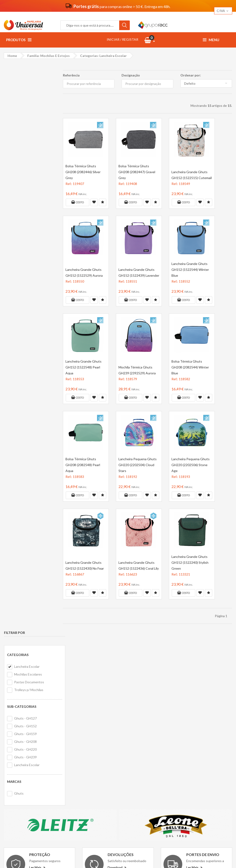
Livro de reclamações (140, 759)
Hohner (191, 768)
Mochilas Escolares (28, 108)
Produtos (19, 40)
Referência (71, 75)
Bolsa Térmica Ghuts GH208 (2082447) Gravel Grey (137, 172)
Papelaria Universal (110, 857)
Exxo (220, 751)
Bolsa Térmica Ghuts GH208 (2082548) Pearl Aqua (83, 465)
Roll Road (213, 760)
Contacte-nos (135, 740)
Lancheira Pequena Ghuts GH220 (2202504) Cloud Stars (137, 465)
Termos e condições (81, 753)
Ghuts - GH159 (25, 168)
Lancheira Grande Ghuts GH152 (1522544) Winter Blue (190, 270)
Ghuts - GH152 (25, 160)
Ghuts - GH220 (25, 183)
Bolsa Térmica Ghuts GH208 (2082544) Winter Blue (190, 367)
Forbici (190, 760)
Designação (131, 75)
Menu (211, 40)
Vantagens (74, 747)
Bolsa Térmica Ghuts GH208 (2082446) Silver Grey (83, 172)
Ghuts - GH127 (25, 152)
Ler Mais (37, 691)
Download (117, 691)
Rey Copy (193, 742)
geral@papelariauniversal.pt (44, 770)
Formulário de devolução (143, 753)
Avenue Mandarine (199, 751)
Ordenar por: (191, 75)
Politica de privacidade (83, 759)
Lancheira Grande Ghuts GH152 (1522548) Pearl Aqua (83, 367)
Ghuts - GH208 (25, 175)
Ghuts (19, 227)
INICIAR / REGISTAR (122, 39)
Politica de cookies (80, 766)
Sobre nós (74, 740)
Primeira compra (137, 747)
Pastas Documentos (29, 116)
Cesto (77, 202)
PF (201, 760)
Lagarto (191, 777)
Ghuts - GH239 (25, 191)
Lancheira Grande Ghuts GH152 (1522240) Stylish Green (190, 562)
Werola (220, 768)
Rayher (206, 768)
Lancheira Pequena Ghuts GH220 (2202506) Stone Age (190, 465)
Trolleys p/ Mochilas (28, 124)
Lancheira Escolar (27, 100)
